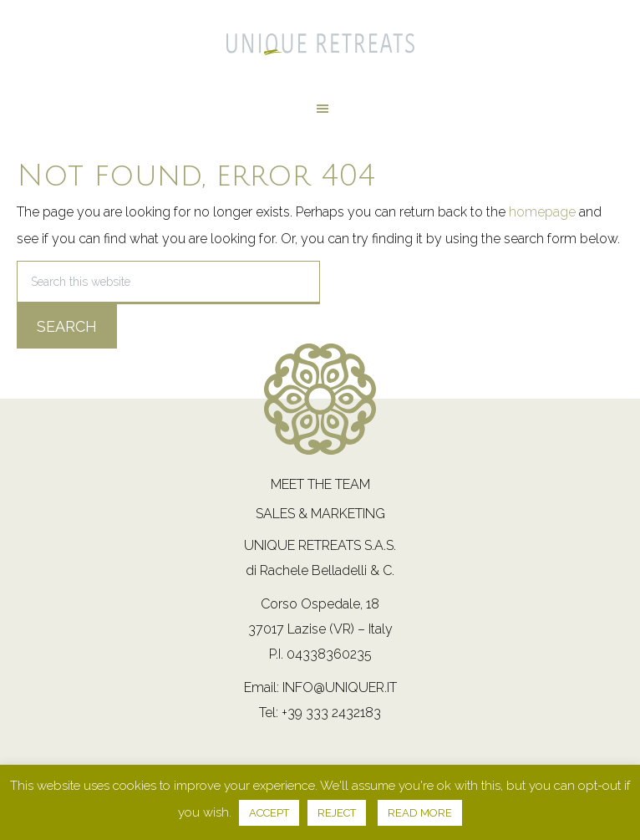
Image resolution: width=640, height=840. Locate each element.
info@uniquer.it (340, 687)
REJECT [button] (337, 813)
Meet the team (320, 484)
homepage (542, 212)
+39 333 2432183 (331, 713)
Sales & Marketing (320, 514)
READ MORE (420, 813)
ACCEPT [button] (269, 813)
